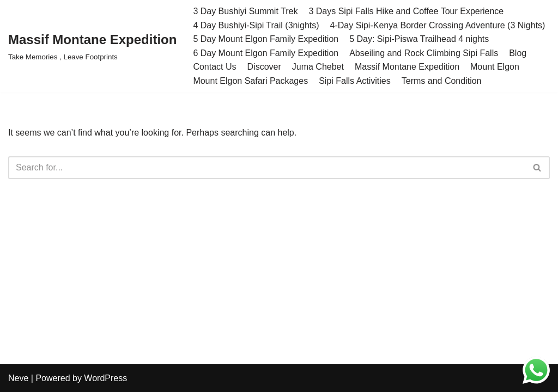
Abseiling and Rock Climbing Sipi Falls (424, 53)
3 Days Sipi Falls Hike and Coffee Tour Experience (406, 11)
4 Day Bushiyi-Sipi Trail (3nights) (256, 25)
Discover (264, 67)
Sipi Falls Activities (355, 81)
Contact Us (214, 67)
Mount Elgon (495, 67)
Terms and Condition (442, 81)
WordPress (105, 378)
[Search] (267, 168)
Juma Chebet (318, 67)
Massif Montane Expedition (407, 67)
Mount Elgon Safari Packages (250, 81)
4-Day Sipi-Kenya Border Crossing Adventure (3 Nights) (438, 25)
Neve (18, 378)
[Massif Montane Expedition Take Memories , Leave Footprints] (92, 46)
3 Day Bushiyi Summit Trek (245, 11)
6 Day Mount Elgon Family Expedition (266, 53)
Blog (518, 53)
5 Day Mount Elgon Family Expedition (266, 39)
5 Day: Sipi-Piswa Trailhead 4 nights (419, 39)
